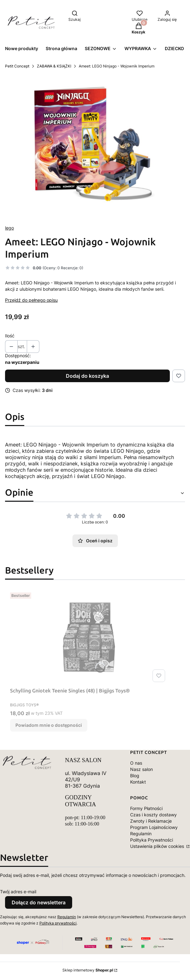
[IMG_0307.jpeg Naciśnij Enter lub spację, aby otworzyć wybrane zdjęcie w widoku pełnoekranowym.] (95, 147)
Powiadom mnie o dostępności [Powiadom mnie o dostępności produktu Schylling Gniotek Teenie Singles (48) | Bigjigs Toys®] (49, 725)
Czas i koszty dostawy (153, 815)
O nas (136, 763)
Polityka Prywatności (152, 840)
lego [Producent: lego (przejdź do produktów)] (9, 228)
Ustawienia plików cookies (158, 846)
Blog (135, 776)
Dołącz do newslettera (39, 902)
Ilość (10, 336)
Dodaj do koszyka (87, 376)
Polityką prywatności (58, 923)
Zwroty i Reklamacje (151, 821)
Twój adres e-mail (18, 892)
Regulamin (141, 834)
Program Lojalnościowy (154, 827)
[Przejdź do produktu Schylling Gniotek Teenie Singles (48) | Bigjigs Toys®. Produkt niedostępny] (89, 637)
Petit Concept (17, 66)
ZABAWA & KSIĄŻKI (54, 66)
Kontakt (138, 782)
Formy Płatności (146, 808)
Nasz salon (141, 769)
